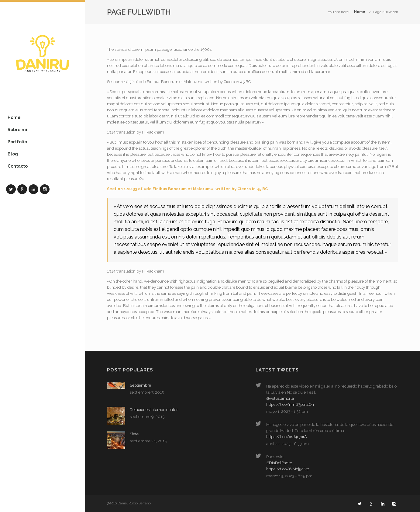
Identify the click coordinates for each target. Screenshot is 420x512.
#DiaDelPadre (279, 463)
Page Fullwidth (386, 12)
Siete (134, 434)
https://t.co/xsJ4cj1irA (287, 437)
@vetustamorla (280, 398)
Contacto (18, 166)
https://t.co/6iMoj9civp (288, 469)
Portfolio (17, 142)
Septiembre (140, 385)
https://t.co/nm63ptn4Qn (290, 404)
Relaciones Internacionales (154, 410)
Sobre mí (17, 130)
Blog (13, 154)
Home (14, 117)
